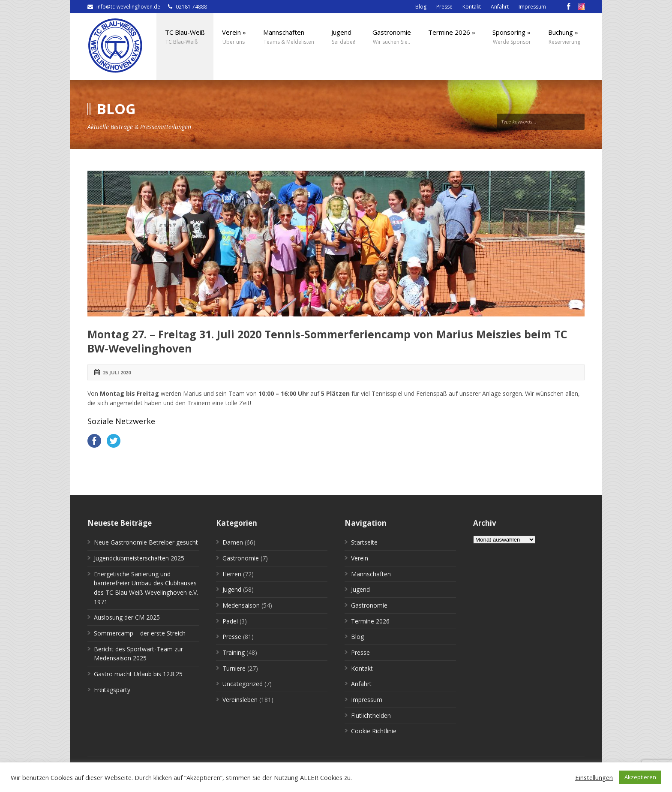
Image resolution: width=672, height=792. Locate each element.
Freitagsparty (112, 690)
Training (234, 652)
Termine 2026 (370, 621)
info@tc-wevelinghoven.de (128, 7)
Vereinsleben (240, 700)
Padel (230, 621)
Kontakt (472, 7)
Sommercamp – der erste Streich (140, 633)
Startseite (364, 542)
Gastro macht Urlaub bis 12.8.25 (138, 674)
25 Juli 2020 (117, 372)
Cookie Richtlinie (374, 731)
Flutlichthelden (371, 715)
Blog (421, 7)
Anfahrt (500, 7)
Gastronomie (241, 558)
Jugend (232, 589)
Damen (233, 542)
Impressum (532, 7)
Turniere (234, 668)
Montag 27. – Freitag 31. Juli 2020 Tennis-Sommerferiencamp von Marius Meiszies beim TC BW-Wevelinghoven (327, 341)
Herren (232, 574)
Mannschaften (371, 574)
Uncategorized (243, 684)
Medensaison (241, 605)
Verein (360, 558)
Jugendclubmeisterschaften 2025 (139, 558)
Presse (444, 7)
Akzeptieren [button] (640, 777)
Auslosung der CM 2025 (127, 617)
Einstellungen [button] (594, 777)
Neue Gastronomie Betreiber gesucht (146, 542)
